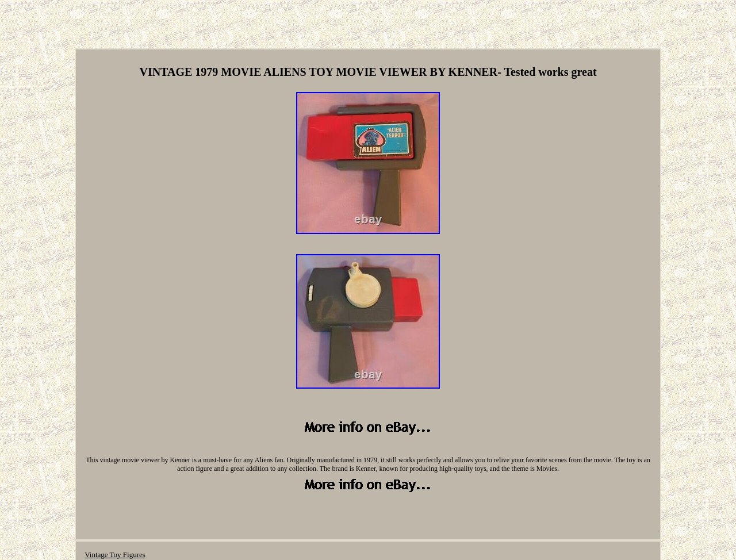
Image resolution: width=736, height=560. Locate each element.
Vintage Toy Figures (115, 555)
